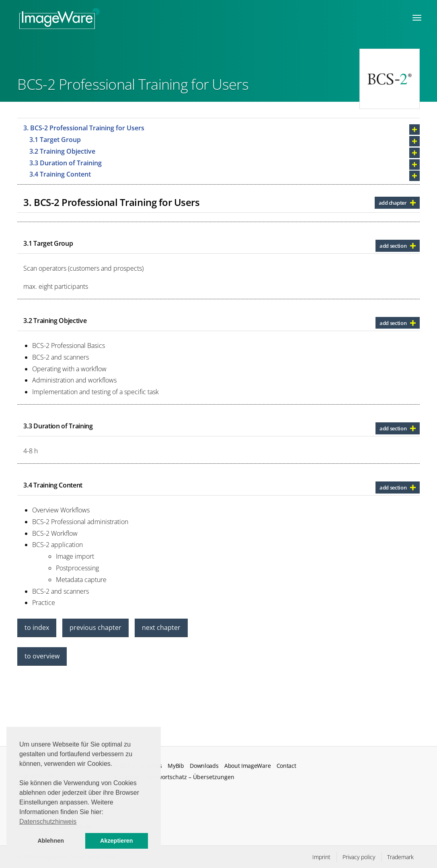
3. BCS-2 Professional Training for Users (84, 128)
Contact (286, 766)
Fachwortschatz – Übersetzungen (190, 777)
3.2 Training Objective (62, 151)
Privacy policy (359, 857)
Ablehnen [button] (51, 841)
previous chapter (95, 627)
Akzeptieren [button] (117, 841)
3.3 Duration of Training (66, 163)
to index (37, 627)
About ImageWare (247, 766)
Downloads (204, 766)
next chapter (161, 627)
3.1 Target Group (55, 140)
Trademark (400, 857)
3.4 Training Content (60, 174)
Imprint (321, 857)
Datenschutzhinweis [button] (48, 822)
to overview (42, 656)
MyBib (176, 766)
